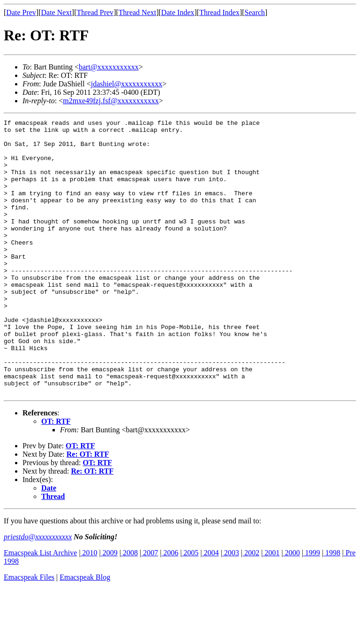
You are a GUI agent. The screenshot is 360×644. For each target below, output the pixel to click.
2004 (210, 608)
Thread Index (219, 12)
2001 (271, 608)
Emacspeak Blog (85, 632)
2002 (251, 608)
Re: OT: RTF (88, 509)
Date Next (56, 12)
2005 (190, 608)
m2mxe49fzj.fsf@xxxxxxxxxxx (111, 101)
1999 (312, 608)
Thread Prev (95, 12)
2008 (129, 608)
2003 (231, 608)
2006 (170, 608)
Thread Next (137, 12)
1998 (332, 608)
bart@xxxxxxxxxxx (109, 67)
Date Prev (21, 12)
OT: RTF (56, 476)
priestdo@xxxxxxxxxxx (38, 592)
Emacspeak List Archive (40, 608)
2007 (150, 608)
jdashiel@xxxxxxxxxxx (127, 84)
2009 (109, 608)
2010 (89, 608)
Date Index (178, 12)
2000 (292, 608)
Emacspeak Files (29, 632)
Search (255, 12)
